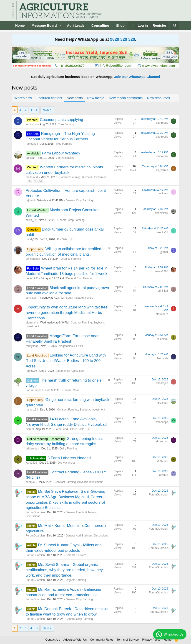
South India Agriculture (80, 298)
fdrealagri (162, 403)
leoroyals (163, 358)
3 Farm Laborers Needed (69, 458)
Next (46, 110)
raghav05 (31, 371)
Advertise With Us (75, 640)
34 (40, 181)
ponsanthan (33, 259)
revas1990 (32, 278)
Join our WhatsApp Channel (137, 77)
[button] (60, 25)
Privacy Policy (151, 640)
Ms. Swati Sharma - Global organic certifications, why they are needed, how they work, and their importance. (64, 570)
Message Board (44, 25)
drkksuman (32, 449)
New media (96, 98)
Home (20, 25)
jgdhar (164, 252)
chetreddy (162, 123)
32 (30, 181)
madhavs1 (32, 177)
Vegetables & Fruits (71, 346)
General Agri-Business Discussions (87, 536)
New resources (158, 98)
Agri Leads (76, 25)
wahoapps (162, 422)
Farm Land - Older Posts (69, 429)
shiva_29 (31, 220)
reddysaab (32, 346)
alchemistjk (161, 213)
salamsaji (162, 339)
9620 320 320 (123, 39)
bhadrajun (162, 383)
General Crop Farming (79, 200)
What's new (23, 98)
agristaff (30, 158)
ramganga (32, 144)
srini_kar (31, 298)
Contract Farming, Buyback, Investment (83, 177)
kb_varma (162, 170)
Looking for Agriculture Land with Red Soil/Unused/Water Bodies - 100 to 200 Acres (66, 361)
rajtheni (30, 200)
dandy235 (32, 239)
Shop (120, 25)
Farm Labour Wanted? (61, 153)
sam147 (31, 482)
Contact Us (53, 640)
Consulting (100, 25)
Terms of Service (128, 640)
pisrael (30, 429)
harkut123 (32, 410)
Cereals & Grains (76, 555)
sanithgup (32, 124)
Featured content (49, 98)
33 (35, 181)
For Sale (62, 239)
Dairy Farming (68, 449)
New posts (75, 98)
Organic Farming (71, 259)
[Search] (175, 25)
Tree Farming (66, 124)
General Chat (70, 390)
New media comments (126, 98)
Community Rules (102, 640)
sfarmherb (32, 323)
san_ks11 (162, 232)
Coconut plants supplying (62, 120)
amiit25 (164, 475)
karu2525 (31, 463)
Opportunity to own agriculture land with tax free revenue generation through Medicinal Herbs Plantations (67, 313)
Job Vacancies (65, 158)
